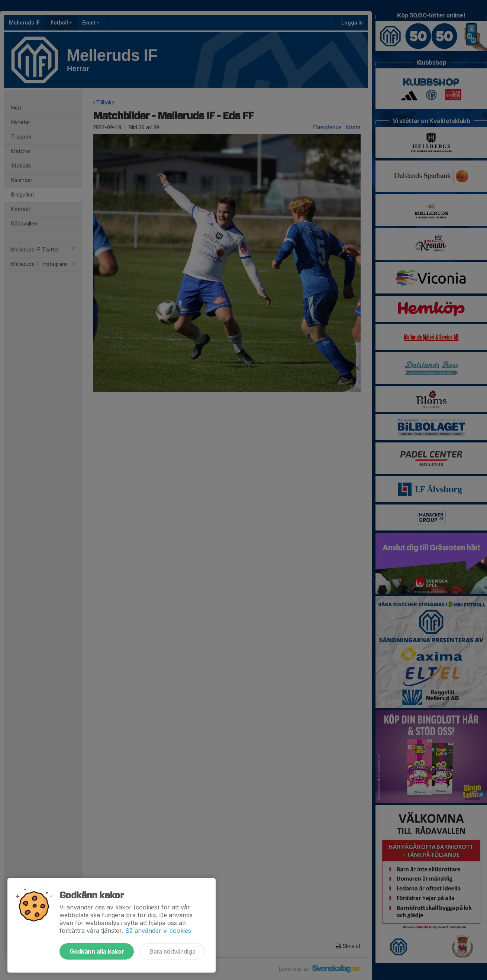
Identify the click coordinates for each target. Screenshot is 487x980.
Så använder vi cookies (158, 931)
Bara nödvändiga (172, 951)
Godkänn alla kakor (97, 951)
